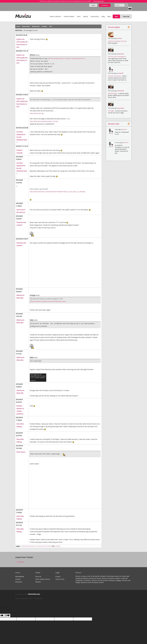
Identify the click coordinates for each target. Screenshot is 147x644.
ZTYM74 (126, 143)
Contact (18, 579)
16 (45, 546)
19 (51, 546)
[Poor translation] (7, 616)
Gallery (85, 16)
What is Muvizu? (56, 16)
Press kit (38, 576)
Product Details (69, 16)
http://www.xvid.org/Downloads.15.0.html (44, 121)
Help (109, 16)
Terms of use (60, 579)
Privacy (58, 576)
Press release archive (43, 579)
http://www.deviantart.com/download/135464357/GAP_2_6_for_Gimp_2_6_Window (58, 192)
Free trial (126, 16)
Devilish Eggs (113, 93)
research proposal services (117, 41)
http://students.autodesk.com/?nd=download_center (48, 301)
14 (41, 546)
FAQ (50, 26)
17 (47, 546)
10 (33, 546)
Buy (116, 16)
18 (49, 546)
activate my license (115, 76)
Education (19, 582)
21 (55, 546)
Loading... (20, 562)
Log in (93, 5)
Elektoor (125, 129)
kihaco (120, 38)
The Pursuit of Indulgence (117, 57)
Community (94, 16)
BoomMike (121, 54)
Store (79, 16)
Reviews (38, 582)
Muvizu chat (114, 124)
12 (37, 546)
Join (105, 5)
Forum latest (114, 27)
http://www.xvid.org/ (37, 113)
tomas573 (121, 73)
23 (59, 546)
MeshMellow (20, 576)
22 (57, 546)
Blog (103, 16)
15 (43, 546)
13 (39, 546)
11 (35, 546)
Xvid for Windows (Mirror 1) (57, 58)
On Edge (111, 111)
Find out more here (99, 1)
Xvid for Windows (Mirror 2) (76, 58)
